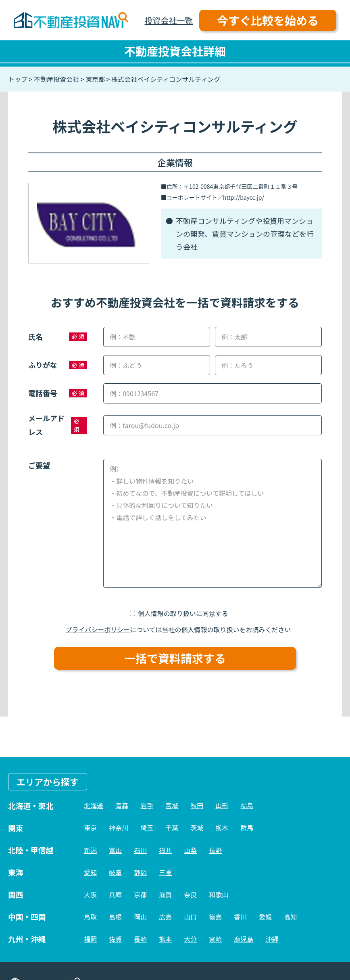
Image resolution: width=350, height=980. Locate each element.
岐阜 (115, 872)
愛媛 (265, 917)
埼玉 (147, 827)
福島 (247, 805)
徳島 (215, 917)
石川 (140, 850)
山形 (222, 805)
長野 (215, 850)
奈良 (190, 894)
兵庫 (115, 894)
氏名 (35, 336)
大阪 (90, 894)
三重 (165, 872)
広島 (165, 917)
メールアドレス (46, 425)
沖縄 (272, 939)
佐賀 (115, 939)
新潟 (90, 850)
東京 (90, 827)
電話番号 (43, 393)
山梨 (190, 850)
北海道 (94, 805)
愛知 (90, 872)
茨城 (197, 827)
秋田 (197, 805)
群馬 (247, 827)
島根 (115, 917)
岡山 (140, 917)
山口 (190, 917)
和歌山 (219, 894)
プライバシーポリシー (98, 629)
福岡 (90, 939)
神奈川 (119, 827)
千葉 (172, 827)
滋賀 (165, 894)
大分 (190, 939)
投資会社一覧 (169, 20)
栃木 (222, 827)
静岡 (140, 872)
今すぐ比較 (268, 20)
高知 (290, 917)
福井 (165, 850)
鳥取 (90, 917)
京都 (140, 894)
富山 (115, 850)
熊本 (165, 939)
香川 (240, 917)
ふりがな (43, 365)
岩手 (147, 805)
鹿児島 (244, 939)
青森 (122, 805)
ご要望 (39, 465)
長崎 (140, 939)
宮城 (172, 805)
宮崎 (215, 939)
